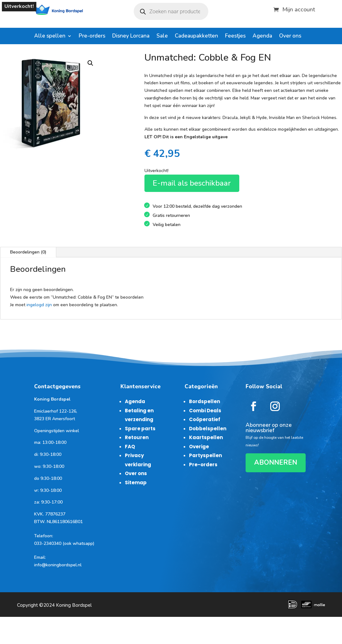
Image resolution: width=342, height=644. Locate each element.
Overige (199, 447)
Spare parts (140, 429)
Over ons (290, 37)
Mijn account (299, 9)
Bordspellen (205, 401)
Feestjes (235, 37)
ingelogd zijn (39, 305)
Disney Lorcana (131, 37)
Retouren (137, 437)
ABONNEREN (276, 462)
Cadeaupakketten (196, 37)
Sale (162, 37)
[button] (90, 63)
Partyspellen (205, 455)
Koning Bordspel (74, 605)
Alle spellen (50, 37)
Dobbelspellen (208, 429)
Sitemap (136, 483)
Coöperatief (205, 419)
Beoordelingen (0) (28, 252)
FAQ (130, 447)
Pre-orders (92, 37)
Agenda (262, 37)
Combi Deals (205, 411)
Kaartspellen (206, 437)
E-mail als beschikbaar (192, 183)
